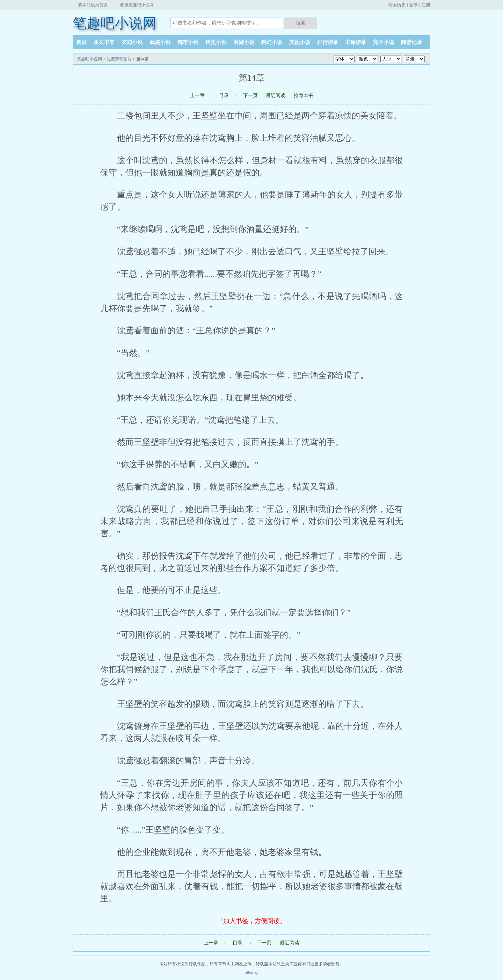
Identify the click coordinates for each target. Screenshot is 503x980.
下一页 (250, 96)
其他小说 (300, 42)
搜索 (301, 23)
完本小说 (384, 42)
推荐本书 (304, 96)
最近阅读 (276, 96)
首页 (81, 42)
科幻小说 (272, 42)
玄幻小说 (132, 42)
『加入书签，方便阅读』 (251, 921)
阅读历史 (397, 5)
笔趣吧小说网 (115, 23)
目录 (224, 96)
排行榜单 (328, 42)
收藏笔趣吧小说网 (137, 5)
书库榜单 (356, 42)
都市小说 (188, 42)
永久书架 (104, 42)
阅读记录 (411, 42)
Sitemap (251, 972)
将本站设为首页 (93, 5)
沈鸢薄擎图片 (119, 59)
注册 (426, 5)
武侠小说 (160, 42)
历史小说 (216, 42)
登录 (414, 5)
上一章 (197, 96)
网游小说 (244, 42)
